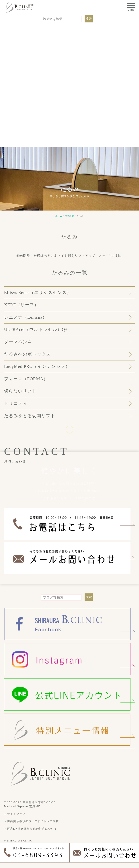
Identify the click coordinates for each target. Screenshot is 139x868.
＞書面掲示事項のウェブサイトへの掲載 (31, 821)
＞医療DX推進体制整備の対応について (31, 829)
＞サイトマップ (15, 814)
